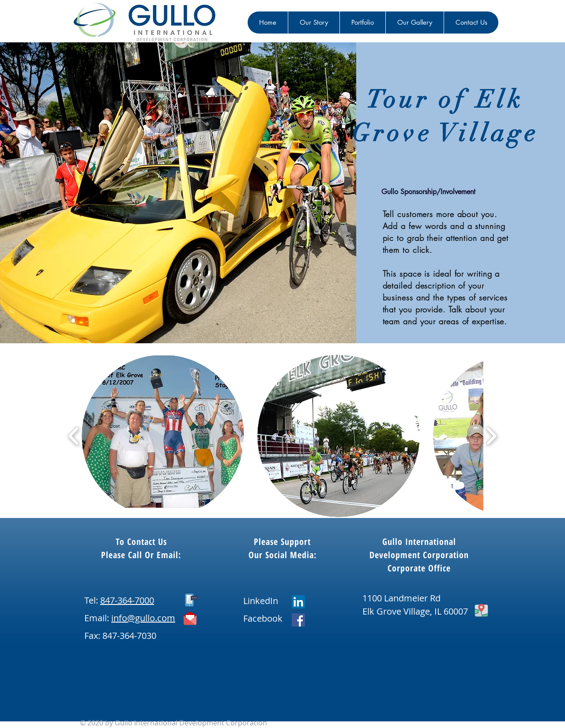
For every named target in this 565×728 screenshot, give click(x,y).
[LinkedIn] (298, 602)
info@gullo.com (143, 618)
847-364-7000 (127, 600)
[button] (163, 436)
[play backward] (74, 436)
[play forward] (491, 436)
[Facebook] (298, 620)
